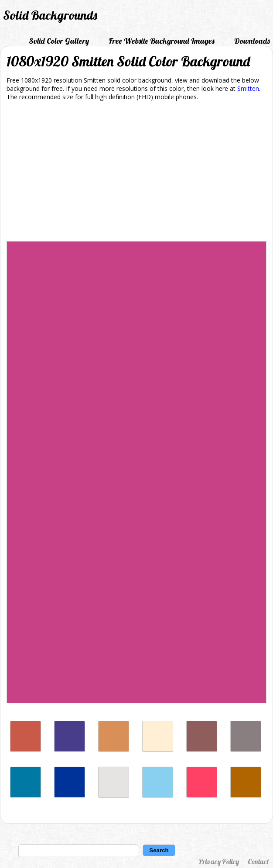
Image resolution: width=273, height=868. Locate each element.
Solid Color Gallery (59, 41)
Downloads (252, 41)
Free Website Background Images (162, 41)
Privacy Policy (219, 861)
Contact (258, 861)
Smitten (248, 88)
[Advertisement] (136, 173)
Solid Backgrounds (50, 15)
